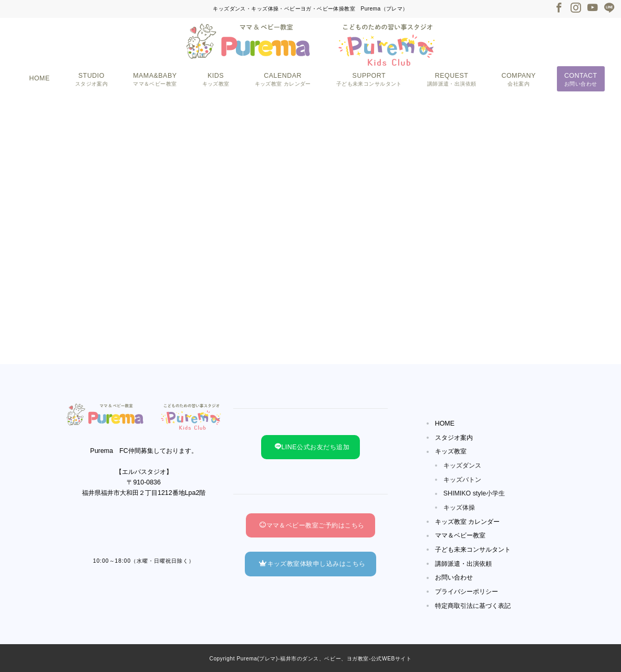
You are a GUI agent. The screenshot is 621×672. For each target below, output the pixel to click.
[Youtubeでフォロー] (593, 8)
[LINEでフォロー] (609, 8)
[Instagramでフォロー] (576, 8)
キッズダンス (462, 466)
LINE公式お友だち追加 (312, 447)
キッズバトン (462, 480)
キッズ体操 (459, 508)
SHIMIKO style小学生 (474, 493)
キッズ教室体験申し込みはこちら (312, 564)
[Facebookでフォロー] (559, 8)
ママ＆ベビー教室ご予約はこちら (312, 525)
